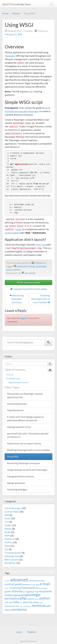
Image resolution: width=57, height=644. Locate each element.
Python (16, 13)
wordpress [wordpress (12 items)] (19, 609)
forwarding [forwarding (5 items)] (15, 588)
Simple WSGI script (13, 379)
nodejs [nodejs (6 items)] (8, 595)
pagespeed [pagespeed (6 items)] (19, 595)
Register (32, 632)
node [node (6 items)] (49, 591)
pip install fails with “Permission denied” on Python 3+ (28, 435)
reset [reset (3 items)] (11, 602)
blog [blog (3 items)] (42, 581)
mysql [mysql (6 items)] (42, 591)
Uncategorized (12, 556)
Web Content (11, 560)
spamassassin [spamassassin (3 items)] (10, 606)
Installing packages (17, 489)
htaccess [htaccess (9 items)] (17, 591)
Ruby (7, 546)
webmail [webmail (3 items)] (8, 610)
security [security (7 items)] (28, 602)
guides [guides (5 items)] (8, 591)
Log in (19, 632)
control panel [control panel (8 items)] (13, 584)
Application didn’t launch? (17, 382)
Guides (8, 525)
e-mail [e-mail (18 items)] (45, 584)
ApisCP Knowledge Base (17, 4)
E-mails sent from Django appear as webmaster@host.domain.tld (25, 419)
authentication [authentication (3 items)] (34, 581)
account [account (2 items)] (7, 581)
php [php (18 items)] (23, 598)
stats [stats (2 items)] (21, 606)
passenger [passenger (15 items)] (33, 595)
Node (7, 532)
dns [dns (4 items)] (38, 584)
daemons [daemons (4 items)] (26, 584)
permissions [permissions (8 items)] (12, 598)
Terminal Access (13, 553)
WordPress (10, 563)
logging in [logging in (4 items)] (30, 591)
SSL (6, 549)
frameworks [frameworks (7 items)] (28, 588)
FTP (7, 522)
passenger (41, 266)
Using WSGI (13, 457)
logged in (25, 318)
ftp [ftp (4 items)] (37, 588)
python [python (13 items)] (45, 598)
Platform (9, 539)
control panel (12, 233)
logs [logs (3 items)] (37, 592)
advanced (22, 266)
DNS (7, 515)
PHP (7, 536)
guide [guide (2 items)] (45, 588)
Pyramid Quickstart (17, 404)
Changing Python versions (20, 476)
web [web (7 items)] (48, 606)
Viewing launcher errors (19, 427)
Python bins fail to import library (24, 444)
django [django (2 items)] (33, 585)
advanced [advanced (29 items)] (19, 580)
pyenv (9, 270)
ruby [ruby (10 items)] (16, 602)
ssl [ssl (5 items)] (18, 606)
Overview (10, 375)
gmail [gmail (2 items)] (41, 588)
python (17, 270)
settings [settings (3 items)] (36, 602)
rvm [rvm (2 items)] (21, 603)
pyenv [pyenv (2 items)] (37, 599)
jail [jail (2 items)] (24, 592)
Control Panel (12, 512)
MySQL (8, 529)
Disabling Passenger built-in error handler (41, 299)
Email (8, 518)
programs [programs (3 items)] (31, 599)
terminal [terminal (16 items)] (39, 606)
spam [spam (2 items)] (41, 603)
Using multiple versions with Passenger (27, 470)
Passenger (10, 56)
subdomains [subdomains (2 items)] (27, 606)
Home (5, 13)
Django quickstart (16, 483)
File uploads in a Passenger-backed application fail (25, 395)
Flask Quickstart (15, 410)
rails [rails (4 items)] (6, 602)
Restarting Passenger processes (17, 299)
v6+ (32, 91)
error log (40, 245)
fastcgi (31, 266)
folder (19, 229)
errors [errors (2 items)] (7, 588)
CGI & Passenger (13, 508)
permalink (30, 273)
